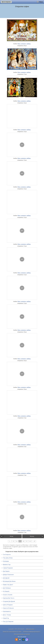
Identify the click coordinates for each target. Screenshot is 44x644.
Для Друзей (6, 578)
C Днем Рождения (8, 568)
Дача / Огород (7, 615)
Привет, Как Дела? (8, 585)
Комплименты (7, 611)
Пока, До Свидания (8, 622)
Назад (11, 536)
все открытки (6, 2)
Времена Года (7, 565)
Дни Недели (6, 571)
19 (27, 541)
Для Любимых (7, 588)
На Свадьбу (6, 591)
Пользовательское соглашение (22, 634)
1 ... (10, 541)
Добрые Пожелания (8, 575)
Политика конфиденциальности (32, 632)
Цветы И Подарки (8, 605)
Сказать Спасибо (8, 595)
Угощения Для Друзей (9, 601)
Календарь (6, 561)
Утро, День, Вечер (8, 558)
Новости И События (8, 608)
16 (17, 541)
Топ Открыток (7, 555)
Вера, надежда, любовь (24, 44)
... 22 (34, 541)
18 (23, 541)
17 (20, 541)
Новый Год (6, 618)
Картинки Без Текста (9, 598)
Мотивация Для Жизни (9, 581)
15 (13, 541)
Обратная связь (30, 629)
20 (30, 541)
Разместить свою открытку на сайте (12, 632)
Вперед (32, 536)
